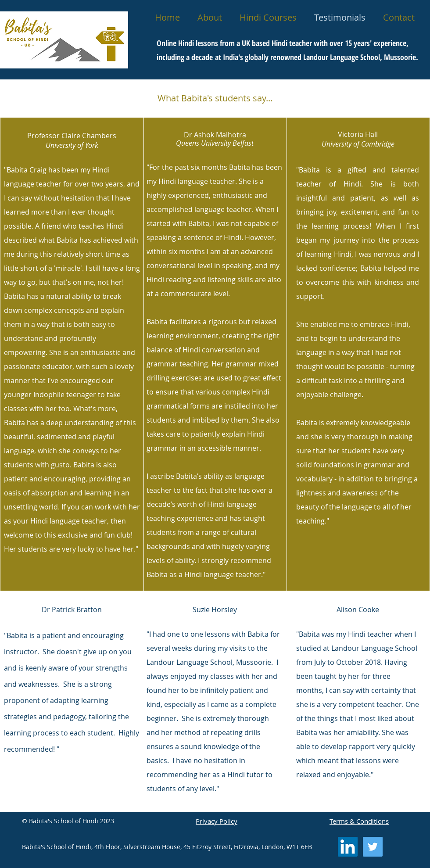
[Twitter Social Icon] (373, 847)
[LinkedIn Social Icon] (348, 847)
